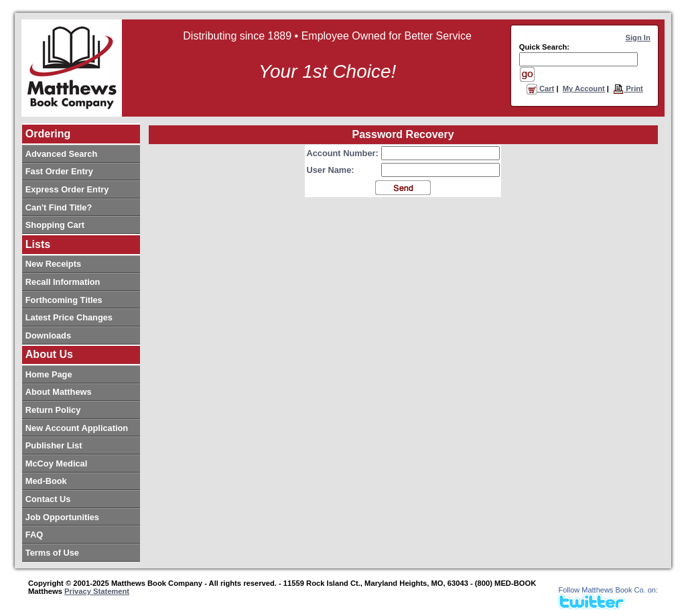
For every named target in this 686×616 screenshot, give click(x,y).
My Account (584, 88)
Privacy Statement (97, 591)
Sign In (638, 38)
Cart (541, 88)
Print (628, 88)
